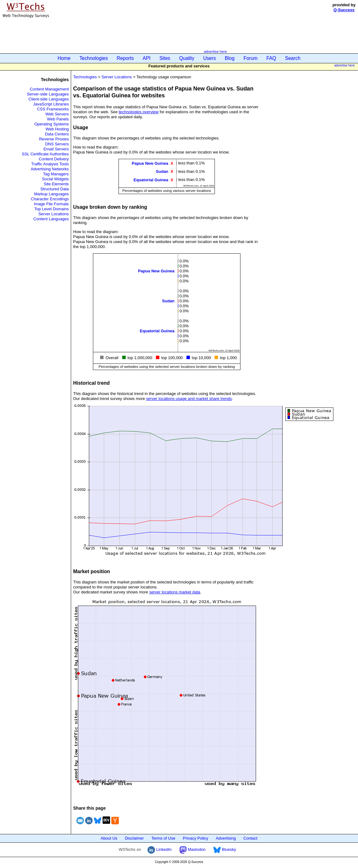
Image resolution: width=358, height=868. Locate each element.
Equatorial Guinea (151, 180)
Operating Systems (52, 124)
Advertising (226, 838)
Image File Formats (51, 204)
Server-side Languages (48, 94)
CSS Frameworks (53, 109)
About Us (109, 838)
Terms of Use (164, 838)
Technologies (94, 58)
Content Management (49, 89)
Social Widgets (56, 179)
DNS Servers (57, 144)
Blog (230, 58)
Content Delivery (54, 159)
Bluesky (225, 849)
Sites (165, 58)
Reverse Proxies (54, 139)
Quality (187, 58)
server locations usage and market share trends (189, 399)
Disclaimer (134, 838)
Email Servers (56, 149)
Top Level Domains (52, 209)
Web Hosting (57, 129)
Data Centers (57, 134)
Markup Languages (51, 194)
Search (293, 58)
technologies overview (139, 112)
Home (64, 58)
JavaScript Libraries (51, 104)
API (147, 58)
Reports (125, 58)
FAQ (271, 58)
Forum (251, 58)
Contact (251, 838)
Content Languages (51, 219)
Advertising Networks (50, 169)
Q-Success (344, 10)
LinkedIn (160, 849)
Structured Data (54, 189)
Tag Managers (56, 174)
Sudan (162, 171)
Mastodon (193, 849)
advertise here (215, 51)
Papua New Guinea (150, 163)
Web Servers (57, 114)
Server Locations (54, 214)
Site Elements (56, 184)
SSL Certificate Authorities (45, 154)
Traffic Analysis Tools (50, 164)
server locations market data (175, 592)
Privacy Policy (196, 838)
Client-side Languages (48, 99)
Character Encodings (50, 199)
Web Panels (58, 119)
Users (210, 58)
